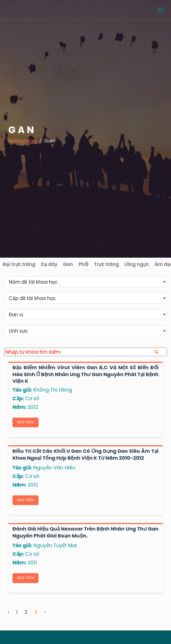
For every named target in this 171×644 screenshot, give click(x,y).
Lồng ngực (137, 264)
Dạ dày (49, 264)
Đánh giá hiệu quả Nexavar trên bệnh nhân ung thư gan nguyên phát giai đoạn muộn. (85, 532)
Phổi (83, 264)
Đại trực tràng (19, 264)
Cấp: (18, 398)
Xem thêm (25, 422)
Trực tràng (106, 264)
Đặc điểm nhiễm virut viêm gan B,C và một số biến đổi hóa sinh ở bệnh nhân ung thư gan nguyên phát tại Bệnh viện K (85, 374)
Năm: (19, 407)
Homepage (22, 141)
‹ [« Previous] (8, 612)
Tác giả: (22, 390)
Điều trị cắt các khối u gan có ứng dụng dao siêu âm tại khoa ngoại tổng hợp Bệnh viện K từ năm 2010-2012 (85, 454)
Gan (68, 264)
